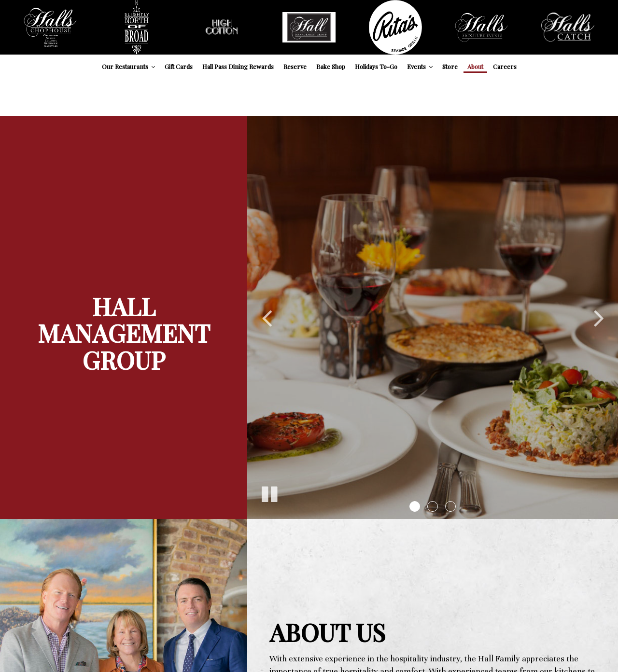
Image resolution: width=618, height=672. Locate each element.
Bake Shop (331, 66)
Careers (505, 66)
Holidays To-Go (376, 66)
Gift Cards (179, 66)
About (475, 66)
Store (450, 66)
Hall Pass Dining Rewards (238, 66)
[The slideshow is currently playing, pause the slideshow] (269, 492)
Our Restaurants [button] (128, 66)
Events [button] (420, 66)
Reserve (295, 66)
